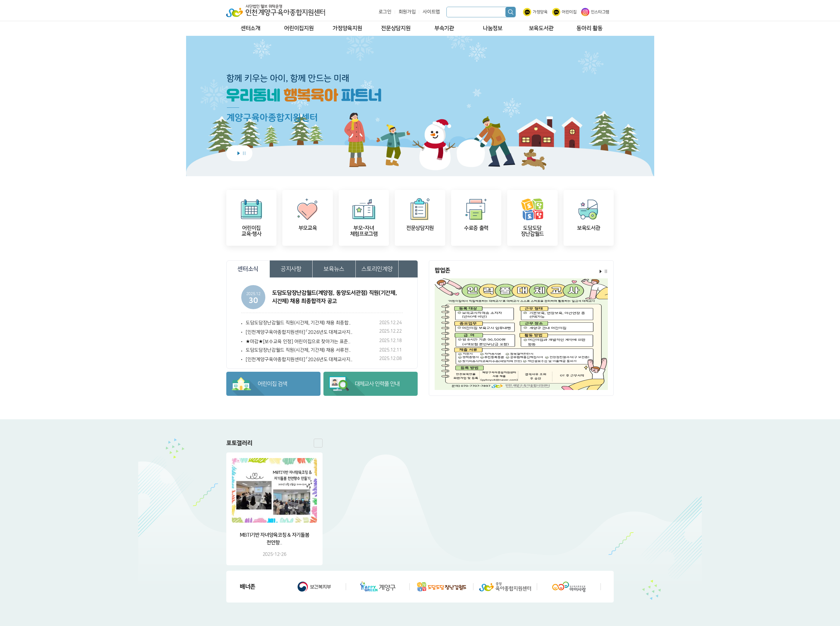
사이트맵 (431, 12)
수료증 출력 (476, 228)
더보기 (408, 269)
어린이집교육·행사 (251, 231)
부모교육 (308, 228)
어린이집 (569, 12)
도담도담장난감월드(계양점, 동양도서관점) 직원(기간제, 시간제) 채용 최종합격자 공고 (335, 297)
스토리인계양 (377, 269)
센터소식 (248, 269)
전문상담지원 (396, 28)
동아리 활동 (589, 28)
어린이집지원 (299, 28)
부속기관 (444, 28)
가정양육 (540, 12)
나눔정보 (493, 28)
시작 (239, 153)
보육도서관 (541, 28)
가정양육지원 (347, 28)
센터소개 (251, 28)
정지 (244, 153)
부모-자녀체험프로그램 (364, 231)
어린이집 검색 (272, 384)
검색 (510, 12)
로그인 (385, 12)
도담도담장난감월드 (532, 231)
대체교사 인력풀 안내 (377, 384)
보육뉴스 (334, 269)
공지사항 (291, 269)
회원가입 (407, 12)
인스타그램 (600, 12)
